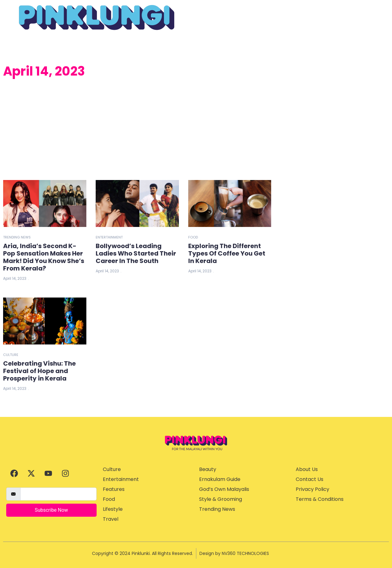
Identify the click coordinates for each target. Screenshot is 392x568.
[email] (58, 494)
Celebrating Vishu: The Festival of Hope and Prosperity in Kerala (39, 371)
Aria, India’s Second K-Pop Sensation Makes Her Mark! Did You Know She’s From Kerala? (44, 257)
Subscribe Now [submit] (51, 510)
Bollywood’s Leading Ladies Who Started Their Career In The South (136, 253)
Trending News (17, 237)
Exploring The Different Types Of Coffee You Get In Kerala (227, 253)
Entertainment (109, 237)
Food (193, 237)
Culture (11, 355)
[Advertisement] (137, 130)
